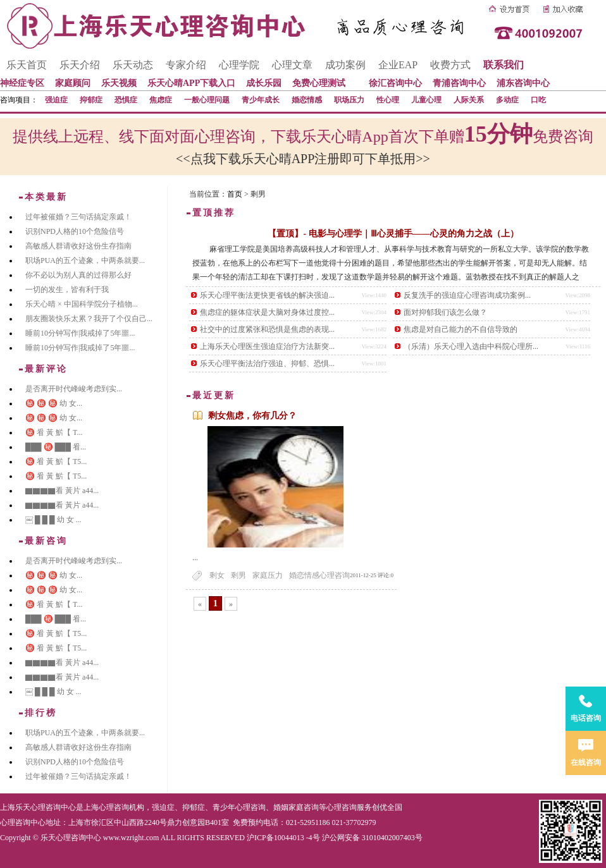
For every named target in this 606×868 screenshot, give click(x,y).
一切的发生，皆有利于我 (67, 290)
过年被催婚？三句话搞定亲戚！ (78, 217)
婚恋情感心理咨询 (319, 575)
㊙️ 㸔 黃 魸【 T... (54, 432)
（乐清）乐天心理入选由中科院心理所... (471, 346)
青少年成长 (261, 100)
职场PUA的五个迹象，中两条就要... (85, 260)
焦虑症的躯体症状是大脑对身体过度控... (267, 312)
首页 (235, 194)
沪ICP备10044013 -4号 (283, 838)
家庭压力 (268, 575)
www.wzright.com (131, 838)
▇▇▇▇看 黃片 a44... (62, 491)
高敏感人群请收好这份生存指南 (78, 246)
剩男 (238, 575)
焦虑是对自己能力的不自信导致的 (461, 329)
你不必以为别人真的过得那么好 (78, 275)
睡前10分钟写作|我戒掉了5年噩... (80, 333)
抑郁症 (91, 100)
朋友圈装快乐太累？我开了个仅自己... (89, 319)
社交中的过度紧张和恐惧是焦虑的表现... (267, 329)
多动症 (507, 100)
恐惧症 (126, 100)
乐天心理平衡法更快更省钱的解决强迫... (267, 295)
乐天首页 (27, 65)
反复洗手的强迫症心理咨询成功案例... (467, 295)
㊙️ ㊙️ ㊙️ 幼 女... (54, 403)
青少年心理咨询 (239, 807)
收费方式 (450, 65)
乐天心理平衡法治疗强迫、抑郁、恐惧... (267, 364)
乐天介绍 (80, 65)
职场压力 (349, 100)
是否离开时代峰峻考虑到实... (74, 389)
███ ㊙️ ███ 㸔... (56, 447)
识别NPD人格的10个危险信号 (75, 231)
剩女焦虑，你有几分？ (252, 416)
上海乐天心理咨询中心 (38, 807)
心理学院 (239, 65)
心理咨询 (342, 807)
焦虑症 (161, 100)
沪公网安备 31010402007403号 (372, 838)
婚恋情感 (307, 100)
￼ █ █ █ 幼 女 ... (53, 520)
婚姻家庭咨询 (296, 807)
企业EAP (398, 65)
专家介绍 (186, 65)
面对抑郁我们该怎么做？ (445, 312)
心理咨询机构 (121, 807)
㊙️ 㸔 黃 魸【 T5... (56, 462)
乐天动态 (133, 65)
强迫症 (56, 100)
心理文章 (292, 65)
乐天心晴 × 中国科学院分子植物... (82, 304)
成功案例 (345, 65)
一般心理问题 (207, 100)
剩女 (217, 575)
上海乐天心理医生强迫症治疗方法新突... (267, 346)
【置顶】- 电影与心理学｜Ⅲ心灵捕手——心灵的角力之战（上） (393, 234)
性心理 (388, 100)
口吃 (538, 100)
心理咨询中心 (23, 822)
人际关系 (469, 100)
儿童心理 (426, 100)
